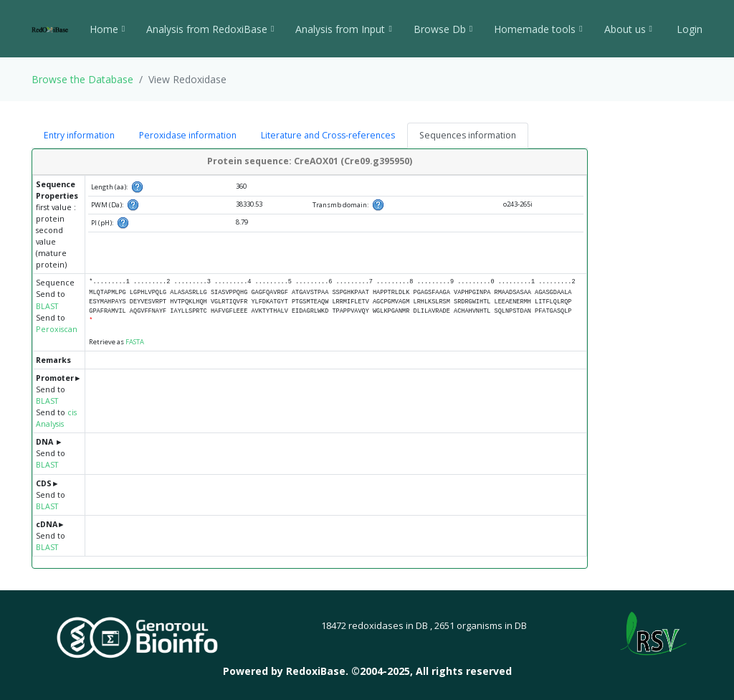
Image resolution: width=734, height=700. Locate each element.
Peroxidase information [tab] (188, 135)
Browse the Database (82, 79)
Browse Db (443, 29)
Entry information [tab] (79, 135)
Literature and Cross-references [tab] (328, 135)
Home (107, 29)
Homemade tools (538, 29)
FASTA (135, 342)
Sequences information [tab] (468, 135)
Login (688, 29)
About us (628, 29)
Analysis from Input (343, 29)
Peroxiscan (57, 329)
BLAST (47, 306)
